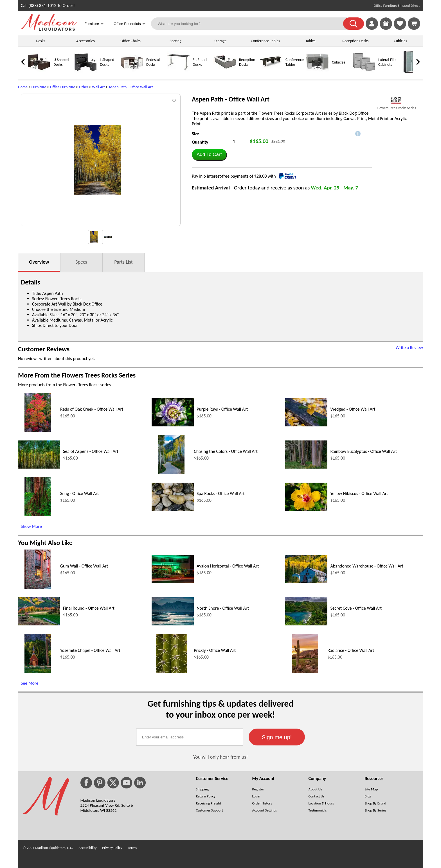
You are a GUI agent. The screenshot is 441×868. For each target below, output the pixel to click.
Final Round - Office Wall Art (89, 608)
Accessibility (87, 848)
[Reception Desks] (225, 72)
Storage (220, 41)
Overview (39, 262)
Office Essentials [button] (130, 24)
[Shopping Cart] (414, 24)
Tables (310, 41)
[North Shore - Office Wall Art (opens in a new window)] (173, 624)
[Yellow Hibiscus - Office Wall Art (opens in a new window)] (306, 509)
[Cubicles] (318, 72)
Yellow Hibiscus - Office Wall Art (359, 493)
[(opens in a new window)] (396, 100)
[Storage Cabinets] (410, 72)
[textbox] (190, 737)
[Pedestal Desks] (132, 72)
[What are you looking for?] (251, 24)
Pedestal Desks (153, 62)
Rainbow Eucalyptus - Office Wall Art (364, 451)
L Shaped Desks (107, 62)
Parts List (123, 262)
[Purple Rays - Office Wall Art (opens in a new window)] (173, 425)
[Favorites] (400, 28)
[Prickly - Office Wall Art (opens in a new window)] (171, 672)
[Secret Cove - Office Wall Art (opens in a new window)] (306, 624)
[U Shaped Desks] (39, 72)
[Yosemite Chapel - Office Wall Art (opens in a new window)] (38, 672)
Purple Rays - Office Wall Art (222, 409)
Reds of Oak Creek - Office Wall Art (92, 409)
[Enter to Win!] (386, 28)
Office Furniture (63, 87)
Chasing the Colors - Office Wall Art (226, 451)
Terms (132, 848)
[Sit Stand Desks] (178, 72)
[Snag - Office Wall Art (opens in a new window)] (38, 515)
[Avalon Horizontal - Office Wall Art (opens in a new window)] (173, 582)
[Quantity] (238, 142)
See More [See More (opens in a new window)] (30, 683)
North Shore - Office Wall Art (223, 608)
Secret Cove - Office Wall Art (356, 608)
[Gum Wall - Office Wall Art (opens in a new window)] (38, 587)
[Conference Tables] (271, 72)
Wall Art (98, 87)
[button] (354, 24)
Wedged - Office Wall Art (353, 409)
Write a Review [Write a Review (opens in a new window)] (409, 348)
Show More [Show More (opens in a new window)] (31, 526)
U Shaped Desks (61, 62)
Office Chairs (130, 41)
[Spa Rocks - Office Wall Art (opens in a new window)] (173, 509)
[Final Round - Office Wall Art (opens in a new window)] (39, 624)
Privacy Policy (112, 848)
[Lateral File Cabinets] (364, 72)
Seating (175, 41)
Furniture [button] (94, 24)
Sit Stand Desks (200, 62)
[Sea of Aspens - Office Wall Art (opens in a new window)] (39, 467)
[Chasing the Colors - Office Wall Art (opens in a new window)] (171, 473)
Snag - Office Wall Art (79, 493)
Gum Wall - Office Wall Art (84, 566)
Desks (41, 41)
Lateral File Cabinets (387, 62)
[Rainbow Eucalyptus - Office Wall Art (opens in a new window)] (306, 467)
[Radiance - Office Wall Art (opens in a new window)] (305, 672)
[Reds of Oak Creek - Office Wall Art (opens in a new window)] (38, 430)
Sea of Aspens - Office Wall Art (91, 451)
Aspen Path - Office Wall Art (131, 87)
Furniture (39, 87)
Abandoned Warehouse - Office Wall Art (367, 566)
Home (23, 87)
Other (84, 87)
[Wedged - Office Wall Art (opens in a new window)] (306, 425)
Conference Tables (265, 41)
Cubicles (400, 41)
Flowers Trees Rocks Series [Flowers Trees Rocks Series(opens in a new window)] (396, 108)
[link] (414, 24)
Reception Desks (355, 41)
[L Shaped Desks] (85, 72)
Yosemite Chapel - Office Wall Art (90, 650)
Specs (81, 262)
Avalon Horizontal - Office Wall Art (228, 566)
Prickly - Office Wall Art (215, 650)
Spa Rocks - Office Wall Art (220, 493)
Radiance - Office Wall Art (351, 650)
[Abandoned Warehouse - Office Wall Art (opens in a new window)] (306, 582)
